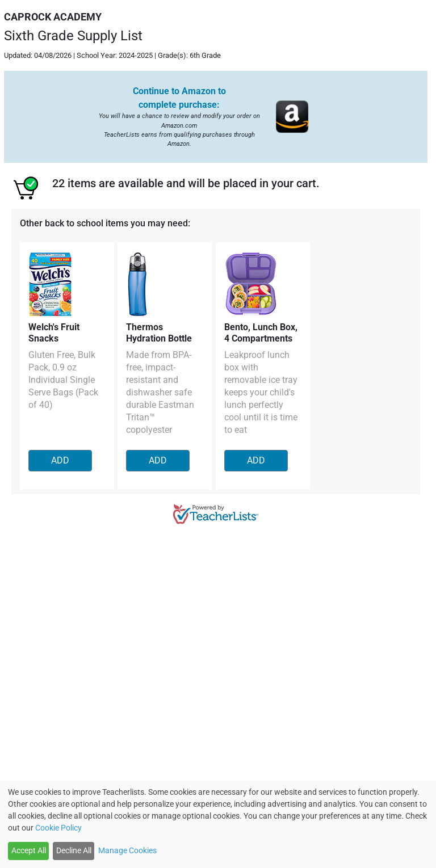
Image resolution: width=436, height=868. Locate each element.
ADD (60, 460)
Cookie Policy (58, 828)
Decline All (74, 850)
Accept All (29, 850)
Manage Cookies (127, 850)
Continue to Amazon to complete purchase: (179, 98)
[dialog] (218, 824)
